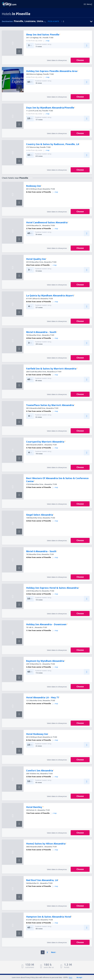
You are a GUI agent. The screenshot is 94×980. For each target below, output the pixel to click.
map (47, 41)
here (71, 977)
